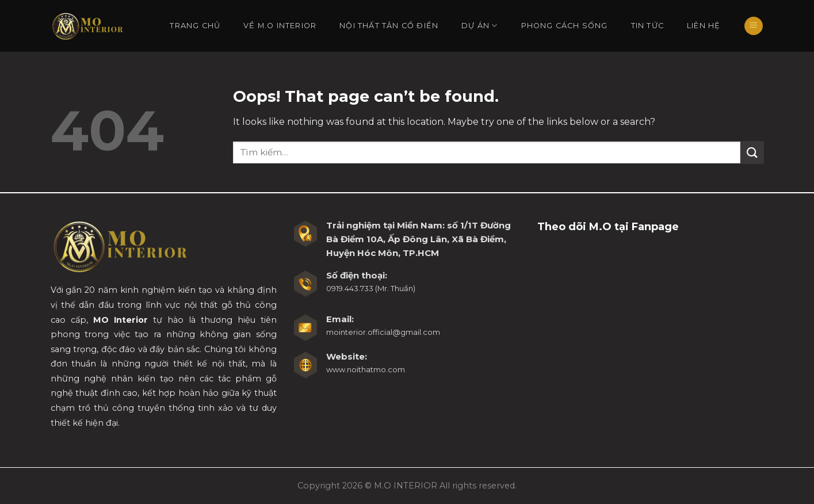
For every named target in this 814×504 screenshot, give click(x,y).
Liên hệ (704, 26)
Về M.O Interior (280, 26)
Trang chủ (195, 26)
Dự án (479, 26)
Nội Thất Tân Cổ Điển (389, 26)
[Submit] (752, 152)
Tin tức (647, 26)
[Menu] (754, 26)
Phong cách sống (565, 26)
